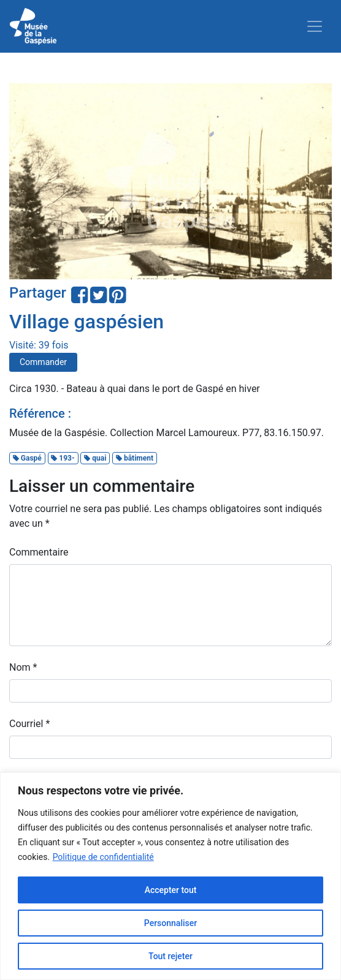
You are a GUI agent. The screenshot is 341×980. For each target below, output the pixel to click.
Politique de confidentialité (103, 857)
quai (95, 458)
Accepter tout (171, 890)
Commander (43, 362)
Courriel (29, 724)
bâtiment (135, 458)
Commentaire (39, 552)
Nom (23, 667)
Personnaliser (170, 923)
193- (63, 458)
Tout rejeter (170, 956)
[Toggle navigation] (315, 26)
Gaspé (27, 458)
